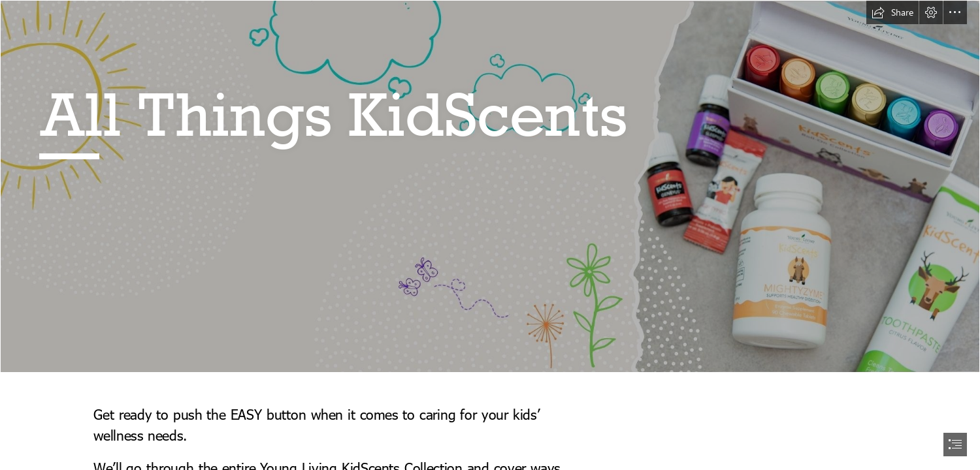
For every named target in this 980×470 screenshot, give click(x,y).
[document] (490, 235)
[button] (892, 12)
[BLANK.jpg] (490, 186)
